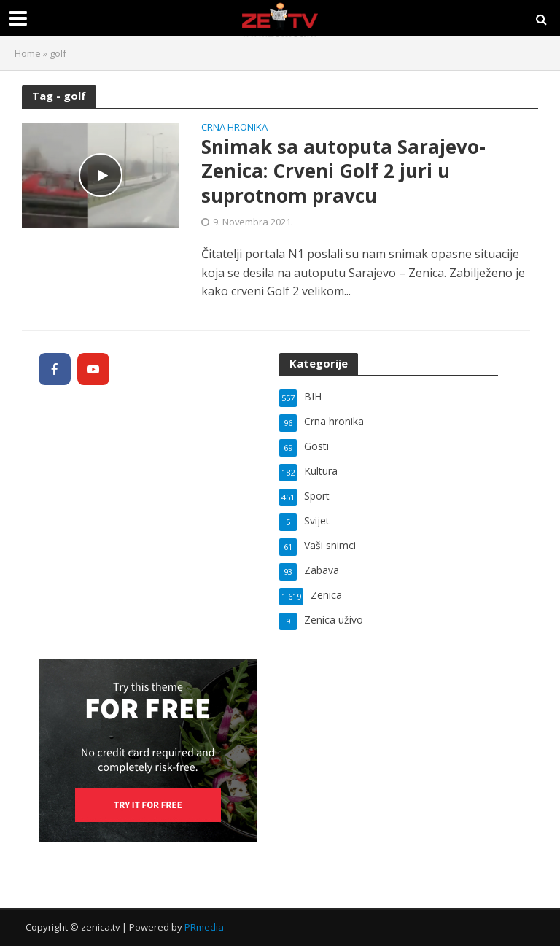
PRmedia (204, 927)
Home (28, 53)
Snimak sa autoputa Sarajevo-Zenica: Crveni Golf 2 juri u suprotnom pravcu (343, 172)
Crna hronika (234, 128)
